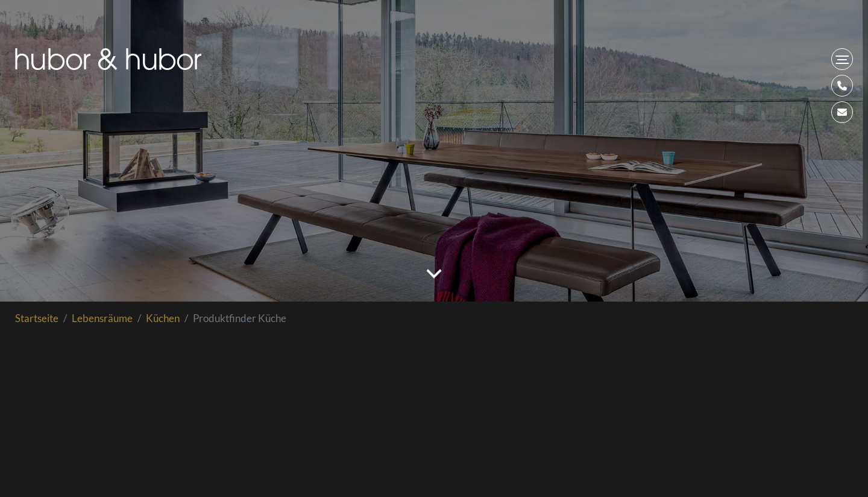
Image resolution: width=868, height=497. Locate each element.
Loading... (434, 414)
